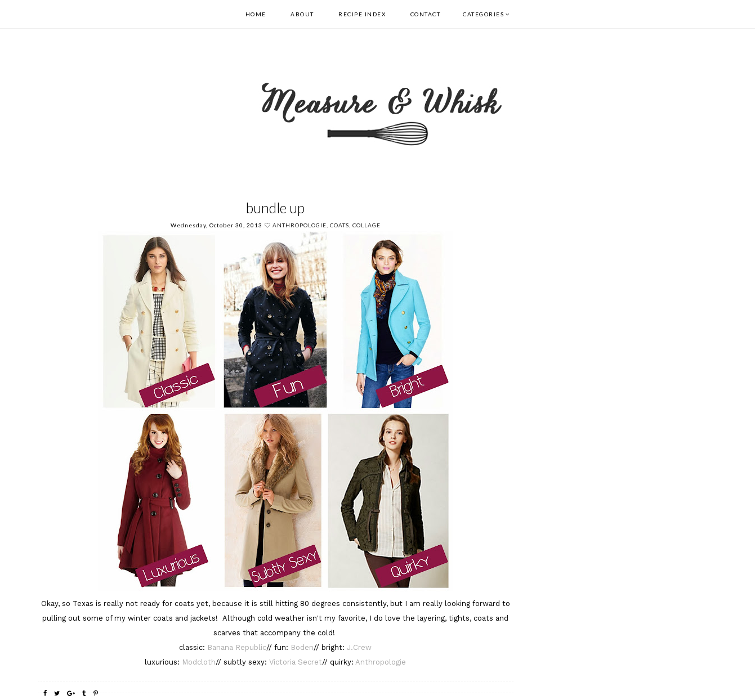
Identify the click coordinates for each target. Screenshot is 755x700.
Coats (339, 225)
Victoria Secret (296, 662)
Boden (302, 647)
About (302, 14)
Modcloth (199, 662)
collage (367, 225)
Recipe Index (362, 14)
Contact (426, 14)
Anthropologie (300, 225)
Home (256, 14)
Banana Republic (237, 647)
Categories (483, 14)
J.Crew (358, 647)
